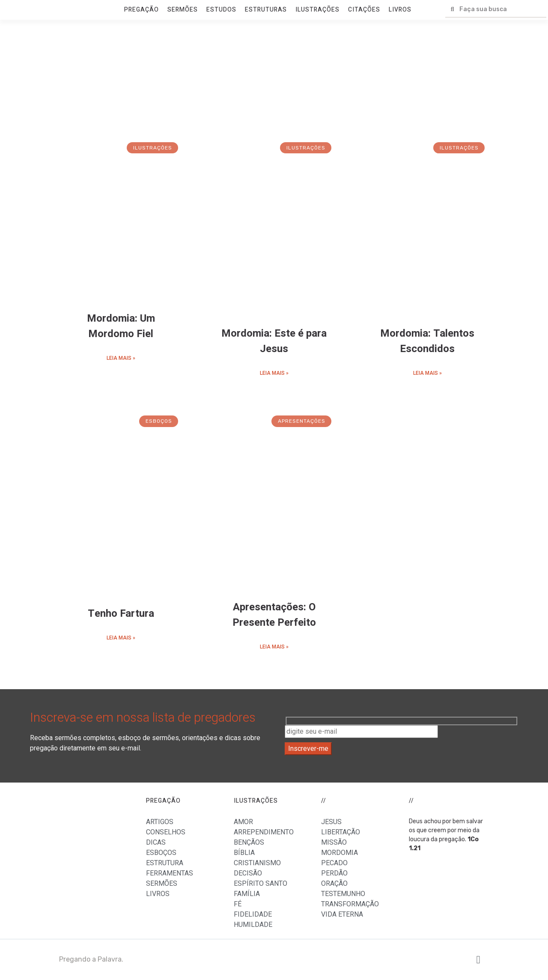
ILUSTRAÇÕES (317, 10)
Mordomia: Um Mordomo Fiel (121, 326)
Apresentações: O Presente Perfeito (274, 615)
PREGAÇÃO (141, 10)
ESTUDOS (221, 10)
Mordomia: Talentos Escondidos (427, 341)
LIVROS (400, 10)
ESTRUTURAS (266, 10)
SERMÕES (183, 10)
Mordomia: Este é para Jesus (274, 341)
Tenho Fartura (121, 614)
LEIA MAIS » (121, 358)
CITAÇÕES (364, 10)
